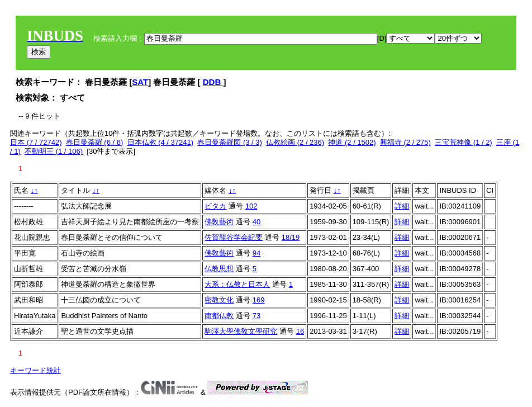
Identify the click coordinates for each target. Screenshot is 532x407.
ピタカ (215, 206)
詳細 (402, 206)
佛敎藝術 (219, 222)
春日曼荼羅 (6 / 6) (95, 142)
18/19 (291, 237)
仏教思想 (219, 269)
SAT (140, 82)
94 (256, 253)
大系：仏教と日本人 (237, 284)
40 (256, 222)
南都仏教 (219, 316)
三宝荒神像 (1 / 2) (464, 142)
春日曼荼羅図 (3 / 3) (230, 142)
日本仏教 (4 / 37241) (161, 142)
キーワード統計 (35, 370)
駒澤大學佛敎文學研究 (241, 331)
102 (251, 206)
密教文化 (219, 300)
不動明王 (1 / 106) (54, 151)
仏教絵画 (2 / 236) (295, 142)
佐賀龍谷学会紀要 (234, 237)
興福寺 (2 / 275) (405, 142)
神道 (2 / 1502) (352, 142)
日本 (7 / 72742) (36, 142)
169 (259, 300)
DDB (213, 82)
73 (256, 316)
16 (300, 331)
